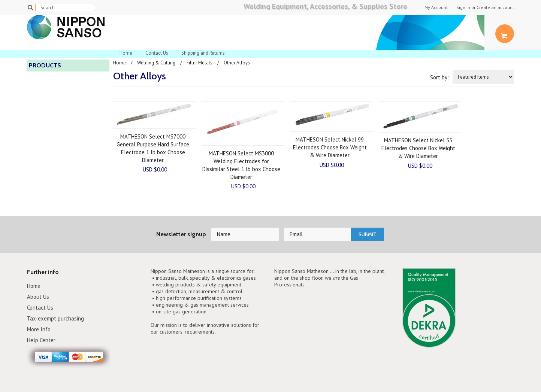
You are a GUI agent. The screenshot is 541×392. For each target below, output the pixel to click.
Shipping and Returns (203, 53)
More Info (39, 329)
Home (126, 53)
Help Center (41, 340)
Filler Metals (200, 63)
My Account (436, 7)
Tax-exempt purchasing (55, 318)
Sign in (463, 7)
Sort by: (439, 77)
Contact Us (157, 53)
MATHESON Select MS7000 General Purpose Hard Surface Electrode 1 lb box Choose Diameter (153, 148)
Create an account (495, 7)
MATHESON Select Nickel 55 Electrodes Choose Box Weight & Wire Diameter (418, 148)
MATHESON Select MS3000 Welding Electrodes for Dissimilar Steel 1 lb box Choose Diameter (241, 165)
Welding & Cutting (156, 63)
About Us (38, 297)
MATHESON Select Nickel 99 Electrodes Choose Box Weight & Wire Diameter (330, 147)
